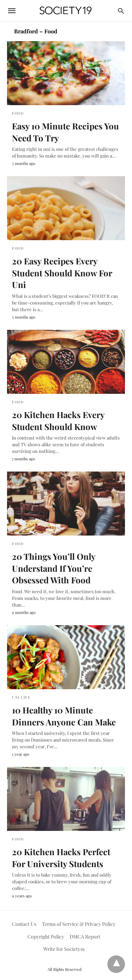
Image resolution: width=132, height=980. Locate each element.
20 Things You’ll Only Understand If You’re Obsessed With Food (54, 568)
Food (18, 113)
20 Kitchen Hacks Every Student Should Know (58, 421)
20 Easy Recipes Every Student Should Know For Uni (62, 273)
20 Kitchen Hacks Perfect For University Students (61, 858)
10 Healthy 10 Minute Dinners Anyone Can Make (64, 716)
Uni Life (21, 697)
